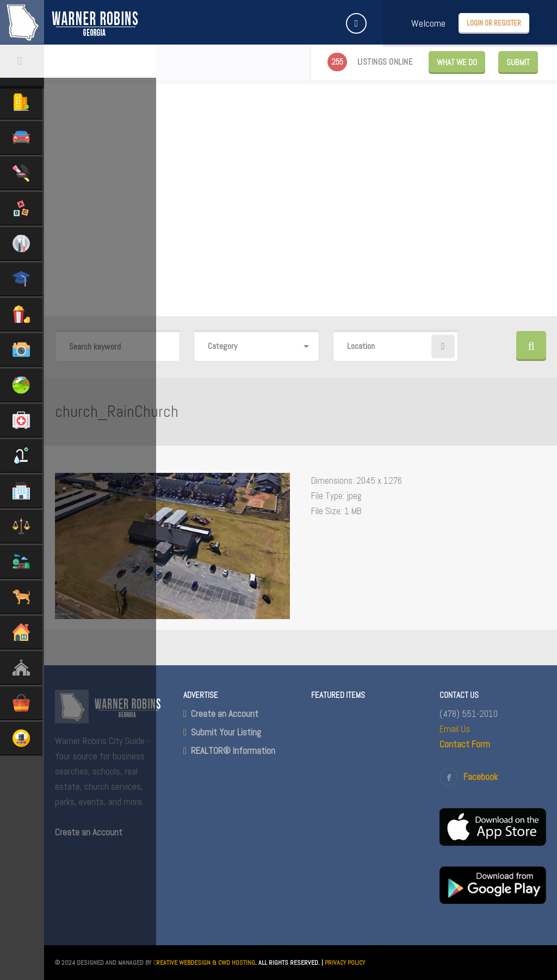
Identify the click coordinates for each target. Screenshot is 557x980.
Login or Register (494, 23)
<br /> (364, 853)
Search (531, 346)
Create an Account (225, 714)
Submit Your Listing (226, 732)
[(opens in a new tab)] (493, 842)
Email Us (455, 729)
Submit (518, 62)
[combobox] (256, 347)
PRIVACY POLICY (345, 963)
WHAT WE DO (457, 62)
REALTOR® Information (233, 751)
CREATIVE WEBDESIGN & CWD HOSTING (204, 963)
